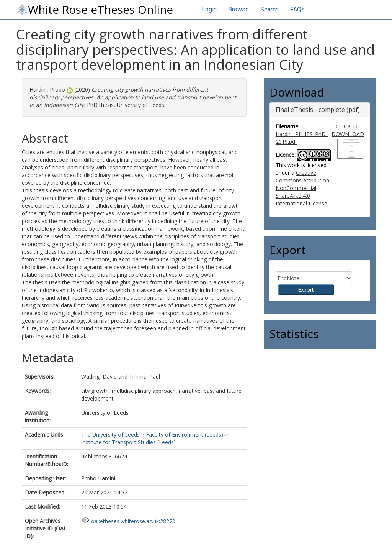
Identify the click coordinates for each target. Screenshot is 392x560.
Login (209, 9)
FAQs (297, 9)
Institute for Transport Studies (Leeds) (128, 442)
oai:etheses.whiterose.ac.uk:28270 (133, 521)
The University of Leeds (110, 434)
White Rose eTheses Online (95, 10)
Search (269, 9)
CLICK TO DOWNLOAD (348, 130)
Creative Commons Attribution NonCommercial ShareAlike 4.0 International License (302, 188)
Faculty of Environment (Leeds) (185, 434)
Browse (238, 9)
